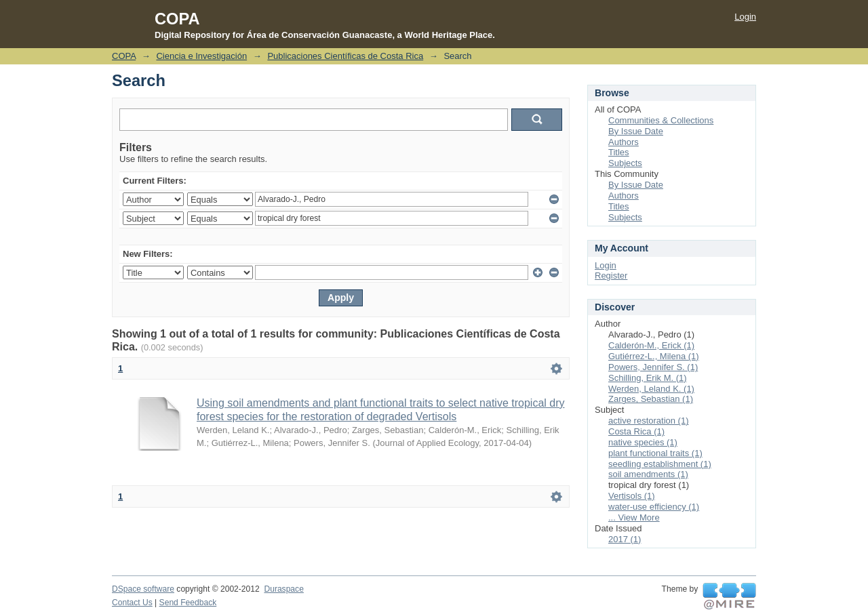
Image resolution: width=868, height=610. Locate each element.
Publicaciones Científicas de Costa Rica (345, 56)
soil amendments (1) (648, 474)
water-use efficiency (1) (654, 507)
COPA (124, 56)
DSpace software (143, 589)
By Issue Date (636, 131)
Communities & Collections (661, 120)
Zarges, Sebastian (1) (651, 399)
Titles (619, 152)
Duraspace (283, 589)
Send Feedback (188, 603)
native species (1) (643, 442)
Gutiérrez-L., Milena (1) (654, 356)
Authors (624, 142)
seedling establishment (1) (660, 464)
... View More (634, 517)
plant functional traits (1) (655, 453)
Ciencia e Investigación (201, 56)
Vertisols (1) (632, 496)
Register (611, 276)
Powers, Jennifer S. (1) (653, 367)
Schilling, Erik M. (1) (648, 378)
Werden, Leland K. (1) (651, 389)
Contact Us (132, 603)
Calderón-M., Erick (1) (651, 345)
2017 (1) (625, 539)
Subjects (625, 163)
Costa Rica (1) (636, 431)
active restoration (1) (649, 421)
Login (745, 17)
